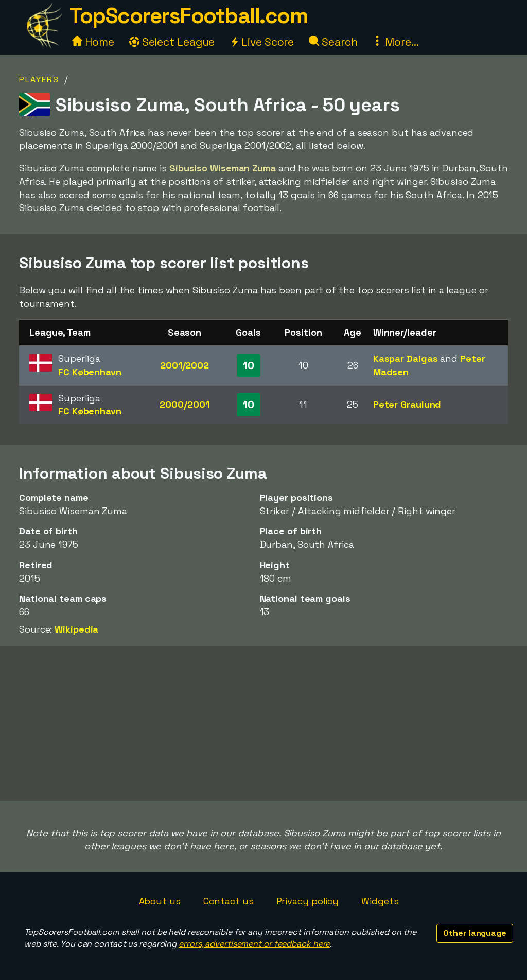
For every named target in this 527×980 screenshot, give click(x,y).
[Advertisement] (263, 724)
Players (39, 80)
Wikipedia (76, 629)
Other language (475, 933)
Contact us (229, 901)
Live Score (262, 42)
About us (160, 901)
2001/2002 (185, 365)
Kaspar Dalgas (406, 358)
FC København (90, 372)
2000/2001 (184, 404)
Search (333, 42)
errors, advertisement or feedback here (254, 944)
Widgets (380, 901)
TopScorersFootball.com (188, 16)
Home (93, 42)
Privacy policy (308, 901)
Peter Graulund (407, 404)
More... (395, 42)
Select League (172, 42)
